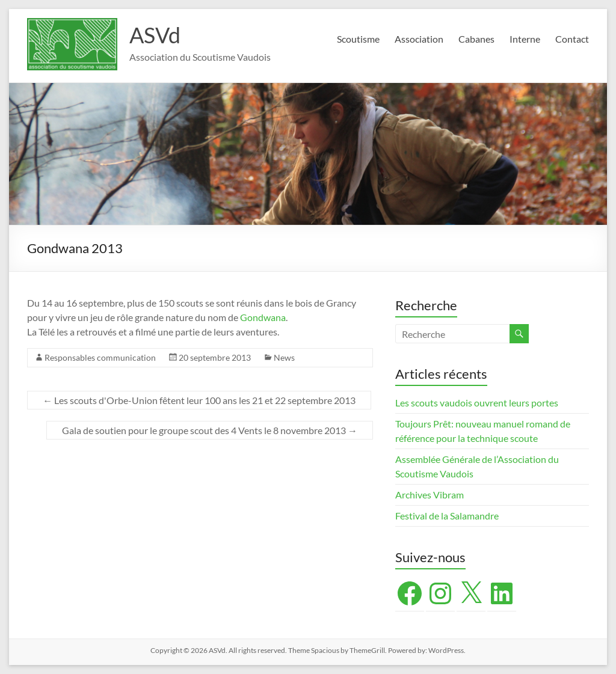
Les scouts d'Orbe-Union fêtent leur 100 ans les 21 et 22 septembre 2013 (199, 400)
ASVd (155, 35)
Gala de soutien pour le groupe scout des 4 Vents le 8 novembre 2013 (210, 430)
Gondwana (263, 317)
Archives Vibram (430, 495)
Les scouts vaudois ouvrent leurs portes (477, 403)
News (284, 357)
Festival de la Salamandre (448, 516)
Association (419, 39)
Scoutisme (358, 39)
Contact (572, 39)
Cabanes (476, 39)
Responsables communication (100, 357)
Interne (525, 39)
